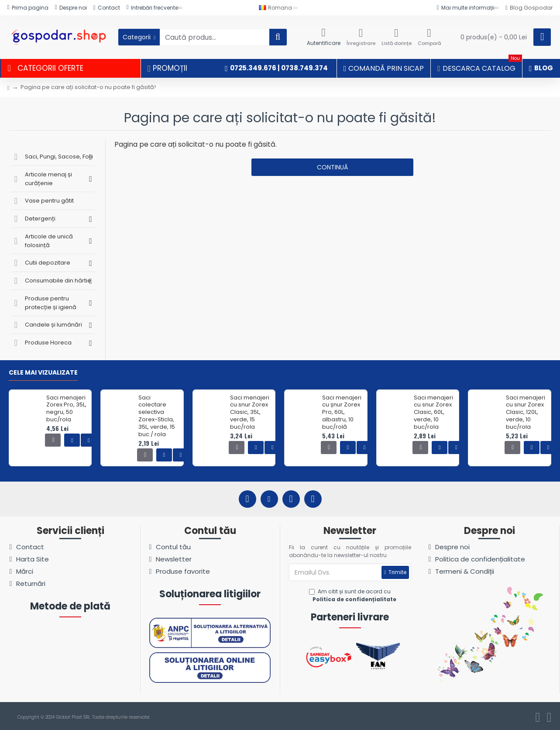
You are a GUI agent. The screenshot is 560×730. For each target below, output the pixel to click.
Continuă (332, 167)
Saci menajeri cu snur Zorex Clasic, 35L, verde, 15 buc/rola (250, 413)
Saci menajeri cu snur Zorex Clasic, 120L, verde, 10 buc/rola (526, 413)
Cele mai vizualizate (43, 373)
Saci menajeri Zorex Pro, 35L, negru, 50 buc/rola (66, 409)
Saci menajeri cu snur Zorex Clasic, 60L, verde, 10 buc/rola (433, 413)
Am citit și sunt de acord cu (353, 596)
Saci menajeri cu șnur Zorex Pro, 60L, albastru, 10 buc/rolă (342, 413)
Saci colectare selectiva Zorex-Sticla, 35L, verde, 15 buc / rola (157, 416)
